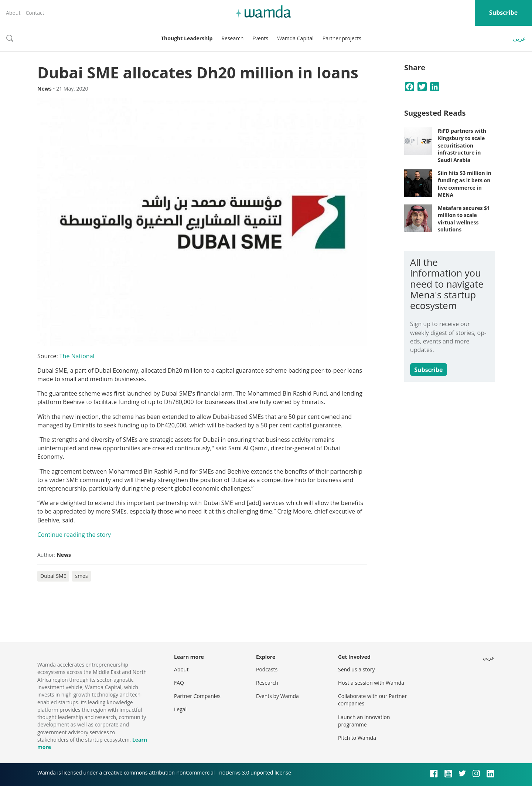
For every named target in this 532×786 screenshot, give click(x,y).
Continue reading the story (74, 535)
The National (77, 356)
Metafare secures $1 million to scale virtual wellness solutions (464, 219)
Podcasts (267, 669)
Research (232, 38)
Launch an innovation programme (364, 721)
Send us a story (356, 669)
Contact (35, 13)
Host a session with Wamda (371, 683)
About (13, 13)
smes (81, 576)
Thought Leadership (187, 38)
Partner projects (342, 38)
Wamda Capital (295, 38)
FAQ (179, 683)
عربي (519, 38)
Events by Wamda (277, 696)
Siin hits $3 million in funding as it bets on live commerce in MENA (465, 184)
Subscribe (503, 13)
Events (260, 38)
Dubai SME (53, 576)
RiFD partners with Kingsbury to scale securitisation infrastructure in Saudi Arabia (462, 145)
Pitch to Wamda (357, 738)
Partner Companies (197, 696)
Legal (180, 709)
